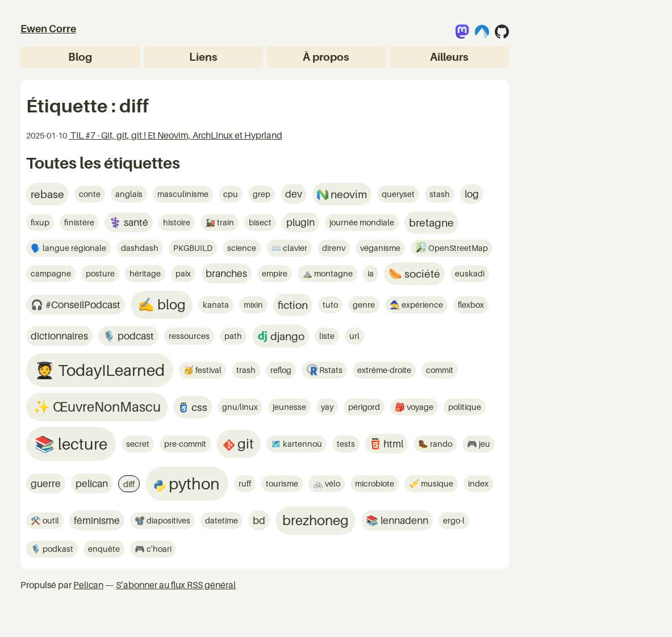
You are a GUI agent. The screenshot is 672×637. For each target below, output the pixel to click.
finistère (79, 222)
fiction (293, 305)
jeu (484, 444)
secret (138, 444)
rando (440, 444)
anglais (129, 194)
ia (371, 273)
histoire (177, 222)
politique (465, 407)
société (421, 273)
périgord (364, 407)
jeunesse (289, 407)
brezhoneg (316, 520)
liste (327, 336)
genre (364, 305)
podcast (135, 336)
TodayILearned (110, 370)
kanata (216, 305)
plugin (300, 222)
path (233, 336)
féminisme (97, 520)
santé (135, 222)
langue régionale (74, 248)
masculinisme (183, 194)
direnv (334, 248)
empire (275, 273)
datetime (222, 520)
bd (259, 520)
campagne (51, 273)
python (193, 483)
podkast (57, 549)
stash (440, 194)
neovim (348, 194)
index (478, 483)
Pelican (88, 585)
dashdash (140, 248)
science (242, 248)
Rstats (330, 370)
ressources (189, 336)
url (354, 336)
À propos (326, 56)
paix (183, 273)
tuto (330, 305)
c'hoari (158, 549)
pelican (92, 483)
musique (436, 483)
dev (294, 194)
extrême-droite (384, 370)
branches (226, 273)
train (225, 222)
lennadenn (403, 520)
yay (327, 407)
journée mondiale (362, 222)
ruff (245, 483)
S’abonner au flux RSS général (176, 585)
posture (100, 273)
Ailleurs (449, 56)
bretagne (431, 222)
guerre (46, 483)
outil (50, 520)
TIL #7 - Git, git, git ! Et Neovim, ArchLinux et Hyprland (176, 135)
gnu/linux (240, 407)
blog (170, 305)
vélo (332, 483)
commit (440, 370)
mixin (253, 305)
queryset (398, 194)
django (286, 336)
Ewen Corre (48, 29)
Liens (203, 56)
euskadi (470, 273)
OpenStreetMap (457, 248)
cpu (231, 194)
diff (129, 484)
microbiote (375, 483)
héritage (145, 273)
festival (208, 370)
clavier (294, 248)
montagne (333, 273)
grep (262, 194)
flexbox (471, 305)
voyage (419, 407)
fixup (40, 222)
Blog (80, 56)
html (392, 444)
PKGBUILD (193, 248)
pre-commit (185, 444)
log (472, 194)
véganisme (380, 248)
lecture (81, 444)
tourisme (282, 483)
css (198, 407)
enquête (104, 549)
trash (246, 370)
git (244, 444)
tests (346, 444)
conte (90, 194)
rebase (47, 194)
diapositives (168, 520)
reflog (281, 370)
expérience (421, 305)
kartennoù (302, 444)
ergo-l (454, 520)
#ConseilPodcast (82, 305)
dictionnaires (59, 336)
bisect (260, 222)
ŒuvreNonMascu (105, 407)
